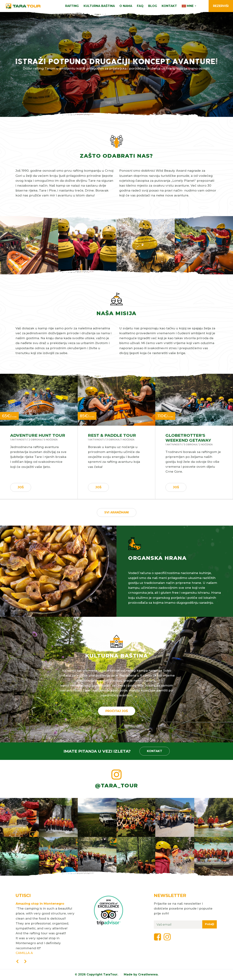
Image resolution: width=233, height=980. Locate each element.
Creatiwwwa (148, 974)
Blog (153, 6)
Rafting (72, 6)
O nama (126, 6)
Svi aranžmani (117, 512)
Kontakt (169, 6)
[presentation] (17, 962)
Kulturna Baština (99, 6)
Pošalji (210, 924)
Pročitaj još (117, 711)
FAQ (140, 6)
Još (21, 487)
